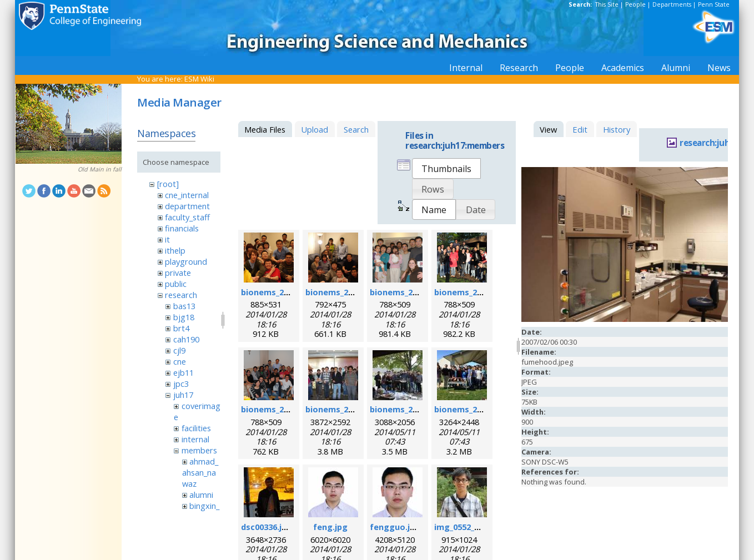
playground (186, 261)
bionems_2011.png (278, 409)
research (181, 295)
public (176, 284)
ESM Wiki (199, 79)
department (187, 206)
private (178, 273)
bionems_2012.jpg (341, 409)
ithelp (175, 250)
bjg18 (184, 317)
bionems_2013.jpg (405, 409)
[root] (168, 184)
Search (356, 129)
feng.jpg (330, 527)
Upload (315, 129)
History (617, 129)
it (167, 239)
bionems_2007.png (342, 292)
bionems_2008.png (407, 292)
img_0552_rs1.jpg (468, 527)
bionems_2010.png (471, 292)
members (199, 450)
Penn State (714, 4)
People (635, 4)
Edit (580, 129)
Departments (672, 4)
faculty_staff (187, 217)
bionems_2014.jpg (470, 409)
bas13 (184, 306)
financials (182, 228)
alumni (201, 495)
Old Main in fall (100, 169)
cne (180, 361)
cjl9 (179, 350)
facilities (196, 428)
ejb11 (184, 372)
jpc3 (181, 384)
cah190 (186, 339)
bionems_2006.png (278, 292)
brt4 (181, 328)
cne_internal (187, 195)
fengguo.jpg (395, 527)
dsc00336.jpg (267, 527)
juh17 (183, 395)
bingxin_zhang (201, 511)
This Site (607, 4)
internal (195, 439)
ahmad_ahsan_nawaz (200, 472)
